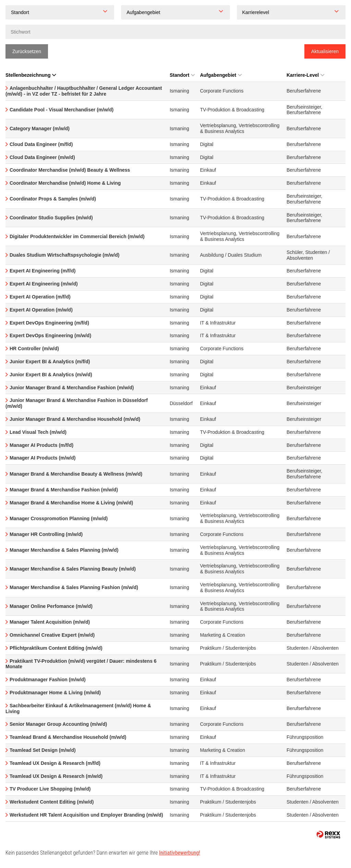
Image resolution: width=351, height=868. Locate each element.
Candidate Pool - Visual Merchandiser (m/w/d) (62, 110)
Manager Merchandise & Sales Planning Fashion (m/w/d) (74, 587)
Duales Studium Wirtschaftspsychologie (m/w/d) (64, 255)
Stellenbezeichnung (31, 75)
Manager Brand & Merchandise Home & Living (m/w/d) (71, 503)
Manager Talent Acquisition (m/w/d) (50, 622)
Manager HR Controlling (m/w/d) (46, 534)
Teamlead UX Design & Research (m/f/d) (55, 763)
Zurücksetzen (27, 51)
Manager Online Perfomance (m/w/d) (51, 606)
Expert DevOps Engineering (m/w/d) (50, 335)
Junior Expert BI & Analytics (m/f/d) (50, 362)
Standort (182, 75)
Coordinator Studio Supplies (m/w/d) (51, 218)
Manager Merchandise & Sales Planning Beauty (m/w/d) (73, 569)
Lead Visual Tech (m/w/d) (38, 432)
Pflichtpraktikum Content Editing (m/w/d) (56, 648)
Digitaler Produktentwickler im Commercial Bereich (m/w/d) (77, 236)
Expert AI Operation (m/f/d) (40, 297)
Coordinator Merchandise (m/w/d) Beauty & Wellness (70, 170)
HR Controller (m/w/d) (34, 349)
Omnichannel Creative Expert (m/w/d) (52, 635)
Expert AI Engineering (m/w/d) (44, 284)
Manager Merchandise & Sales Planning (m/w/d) (64, 550)
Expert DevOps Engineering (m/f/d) (49, 323)
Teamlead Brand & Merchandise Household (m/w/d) (68, 737)
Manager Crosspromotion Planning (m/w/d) (59, 518)
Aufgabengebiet (221, 75)
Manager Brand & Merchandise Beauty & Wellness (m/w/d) (76, 474)
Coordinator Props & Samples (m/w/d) (53, 199)
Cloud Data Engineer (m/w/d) (42, 157)
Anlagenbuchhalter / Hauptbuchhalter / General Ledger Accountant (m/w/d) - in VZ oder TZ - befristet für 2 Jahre (84, 91)
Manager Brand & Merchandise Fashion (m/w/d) (64, 490)
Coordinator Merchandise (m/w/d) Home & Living (65, 183)
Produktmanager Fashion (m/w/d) (48, 680)
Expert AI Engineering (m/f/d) (43, 271)
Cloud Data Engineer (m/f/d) (41, 144)
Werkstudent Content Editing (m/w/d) (52, 802)
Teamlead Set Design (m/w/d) (43, 750)
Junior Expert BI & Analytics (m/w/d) (51, 375)
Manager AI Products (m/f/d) (41, 445)
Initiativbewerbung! (180, 853)
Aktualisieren (325, 51)
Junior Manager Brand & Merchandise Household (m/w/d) (75, 419)
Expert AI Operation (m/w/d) (41, 310)
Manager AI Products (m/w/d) (43, 458)
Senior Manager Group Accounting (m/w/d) (58, 724)
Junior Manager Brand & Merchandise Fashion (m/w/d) (72, 388)
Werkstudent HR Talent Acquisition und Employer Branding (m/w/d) (86, 815)
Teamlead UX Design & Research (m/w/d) (56, 776)
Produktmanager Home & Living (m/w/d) (55, 693)
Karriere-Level (305, 75)
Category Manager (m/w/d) (40, 129)
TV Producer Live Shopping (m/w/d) (50, 789)
